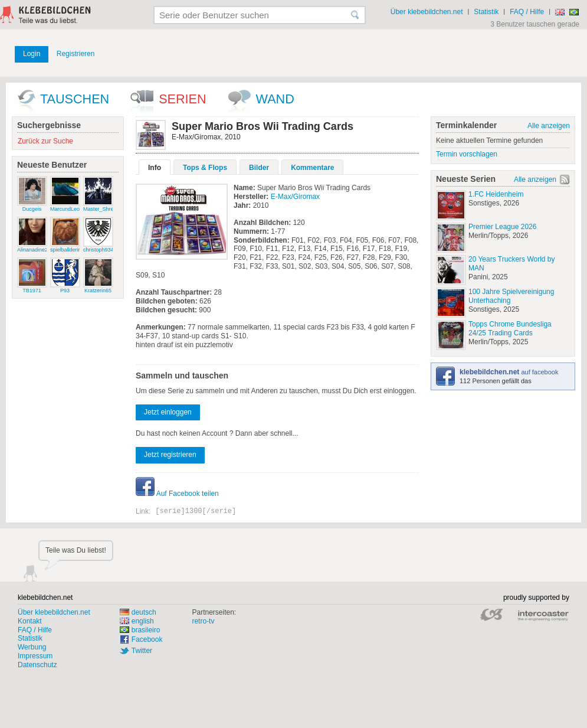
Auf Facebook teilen (177, 494)
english (137, 621)
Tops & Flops (205, 168)
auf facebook (509, 372)
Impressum (35, 656)
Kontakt (30, 621)
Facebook (147, 639)
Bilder (259, 168)
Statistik (486, 12)
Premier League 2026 (502, 227)
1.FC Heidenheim (496, 194)
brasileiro (140, 630)
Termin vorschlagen (467, 154)
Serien (182, 99)
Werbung (32, 647)
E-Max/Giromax (295, 197)
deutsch (138, 612)
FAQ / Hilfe (527, 12)
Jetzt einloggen (168, 412)
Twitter (142, 651)
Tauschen (75, 99)
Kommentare (312, 168)
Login (32, 54)
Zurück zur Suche (45, 141)
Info (155, 168)
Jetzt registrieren (170, 455)
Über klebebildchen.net (427, 12)
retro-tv (203, 621)
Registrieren (76, 54)
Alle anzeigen (549, 126)
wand (275, 99)
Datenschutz (37, 665)
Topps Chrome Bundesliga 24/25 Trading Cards (510, 329)
